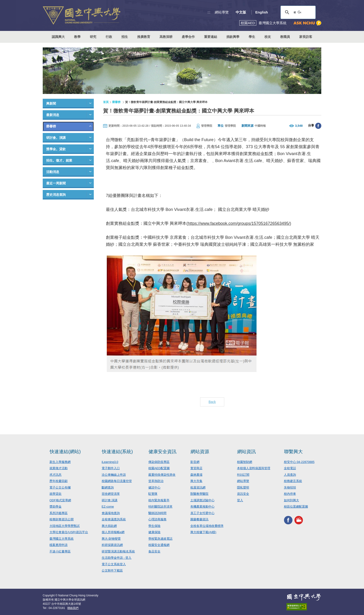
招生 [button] (125, 37)
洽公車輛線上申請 (114, 475)
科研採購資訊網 (112, 545)
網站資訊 (247, 452)
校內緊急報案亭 (159, 500)
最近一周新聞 (56, 183)
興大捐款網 (109, 526)
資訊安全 (243, 494)
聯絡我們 (73, 608)
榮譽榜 (51, 126)
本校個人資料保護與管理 (254, 468)
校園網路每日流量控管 (117, 481)
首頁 (106, 102)
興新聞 (51, 103)
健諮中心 (154, 487)
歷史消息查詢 (56, 195)
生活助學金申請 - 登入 (117, 558)
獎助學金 (55, 507)
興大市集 (196, 481)
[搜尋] (297, 12)
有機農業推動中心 (202, 507)
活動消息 (53, 172)
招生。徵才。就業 (59, 160)
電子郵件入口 (111, 468)
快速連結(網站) (65, 452)
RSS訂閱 (243, 475)
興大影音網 (299, 520)
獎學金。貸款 (56, 149)
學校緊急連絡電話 (160, 539)
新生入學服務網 (60, 462)
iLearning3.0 (110, 462)
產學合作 (188, 37)
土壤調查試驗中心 (202, 500)
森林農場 (196, 475)
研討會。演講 (56, 138)
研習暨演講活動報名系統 (118, 551)
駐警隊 (153, 494)
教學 (77, 37)
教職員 (285, 37)
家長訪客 (306, 37)
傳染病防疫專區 (159, 462)
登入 (240, 500)
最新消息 (53, 115)
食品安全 (154, 551)
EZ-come (108, 507)
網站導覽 (222, 12)
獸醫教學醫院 (199, 494)
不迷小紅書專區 (60, 551)
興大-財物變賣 (111, 539)
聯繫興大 (293, 452)
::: (209, 12)
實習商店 (196, 468)
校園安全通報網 (159, 545)
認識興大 (58, 37)
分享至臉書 (318, 126)
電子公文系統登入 (114, 564)
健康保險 (154, 532)
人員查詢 (290, 475)
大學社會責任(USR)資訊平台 (69, 532)
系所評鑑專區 (58, 513)
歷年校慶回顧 (58, 481)
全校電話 (290, 468)
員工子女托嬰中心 (202, 513)
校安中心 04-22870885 (299, 462)
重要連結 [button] (211, 37)
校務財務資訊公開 (62, 519)
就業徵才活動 (58, 468)
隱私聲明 (243, 487)
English (262, 12)
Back (212, 402)
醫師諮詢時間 (157, 513)
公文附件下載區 (112, 570)
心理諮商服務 (157, 519)
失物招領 (290, 487)
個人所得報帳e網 (113, 532)
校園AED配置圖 (159, 468)
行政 (109, 37)
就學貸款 (55, 494)
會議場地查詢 (111, 513)
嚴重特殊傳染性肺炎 (162, 475)
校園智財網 (245, 462)
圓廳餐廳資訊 (199, 519)
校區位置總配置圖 (296, 507)
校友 (268, 37)
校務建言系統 (293, 481)
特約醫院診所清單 (160, 507)
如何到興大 (291, 500)
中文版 (241, 12)
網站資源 (200, 452)
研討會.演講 (110, 500)
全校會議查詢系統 (114, 519)
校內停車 (290, 494)
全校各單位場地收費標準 (207, 526)
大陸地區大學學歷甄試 (65, 526)
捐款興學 (233, 37)
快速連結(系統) (117, 452)
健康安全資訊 (162, 452)
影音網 (195, 462)
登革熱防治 (156, 481)
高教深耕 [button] (166, 37)
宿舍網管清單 (111, 494)
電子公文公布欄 (60, 487)
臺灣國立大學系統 (62, 539)
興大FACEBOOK (288, 520)
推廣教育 (144, 37)
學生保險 (154, 526)
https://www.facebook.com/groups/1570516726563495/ (239, 223)
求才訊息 (55, 475)
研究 (93, 37)
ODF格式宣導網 (60, 500)
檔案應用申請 (58, 545)
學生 (252, 37)
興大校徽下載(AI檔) (203, 532)
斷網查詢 (108, 487)
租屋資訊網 (198, 487)
